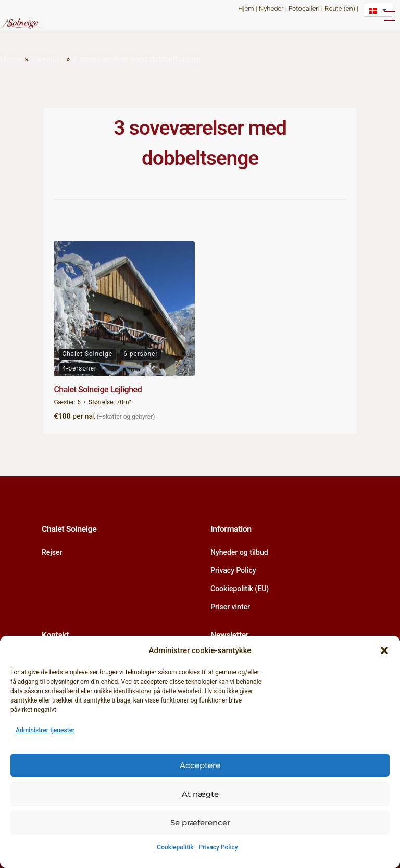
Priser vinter (230, 607)
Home (11, 59)
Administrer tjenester (45, 730)
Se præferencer (200, 822)
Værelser (47, 59)
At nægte (200, 794)
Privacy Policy (218, 847)
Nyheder (271, 9)
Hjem (246, 9)
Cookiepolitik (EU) (240, 589)
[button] (384, 650)
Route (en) (340, 9)
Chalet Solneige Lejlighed (98, 390)
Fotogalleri (304, 9)
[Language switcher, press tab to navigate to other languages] (378, 10)
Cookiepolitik (175, 847)
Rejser (52, 552)
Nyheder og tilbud (239, 552)
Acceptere (200, 765)
